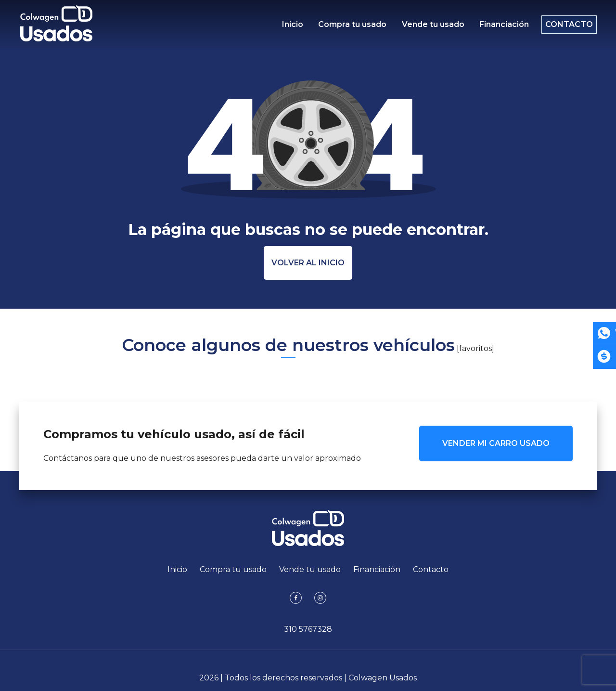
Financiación (497, 27)
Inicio (293, 27)
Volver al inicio (308, 263)
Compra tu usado (350, 27)
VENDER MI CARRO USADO (496, 443)
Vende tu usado (428, 27)
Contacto (564, 27)
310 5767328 (308, 629)
